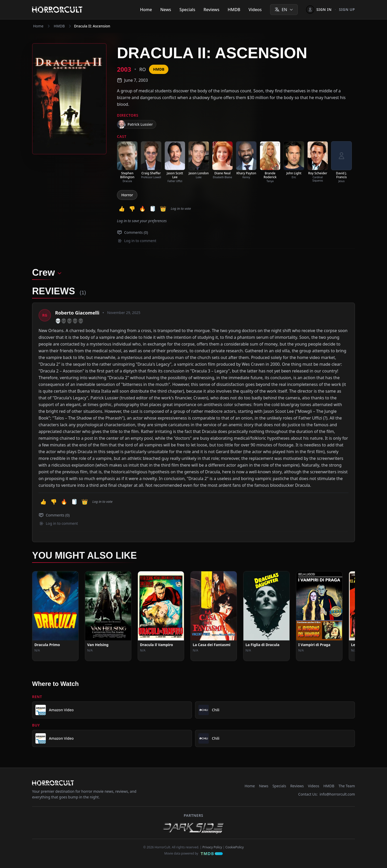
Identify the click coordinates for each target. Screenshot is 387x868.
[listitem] (127, 162)
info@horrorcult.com (337, 794)
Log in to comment (137, 241)
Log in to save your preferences (142, 221)
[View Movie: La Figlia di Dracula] (266, 616)
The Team (347, 786)
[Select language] (284, 10)
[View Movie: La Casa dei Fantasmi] (214, 616)
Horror (127, 195)
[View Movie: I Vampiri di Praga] (319, 616)
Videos (255, 10)
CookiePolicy (235, 847)
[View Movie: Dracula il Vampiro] (161, 616)
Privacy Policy (212, 847)
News (166, 10)
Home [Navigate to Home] (38, 26)
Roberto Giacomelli (77, 313)
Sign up (347, 9)
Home (146, 10)
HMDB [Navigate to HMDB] (59, 26)
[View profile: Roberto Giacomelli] (45, 315)
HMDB (234, 10)
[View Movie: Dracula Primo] (55, 616)
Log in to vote (181, 208)
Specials (187, 10)
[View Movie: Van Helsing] (108, 616)
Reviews (211, 10)
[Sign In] (319, 10)
